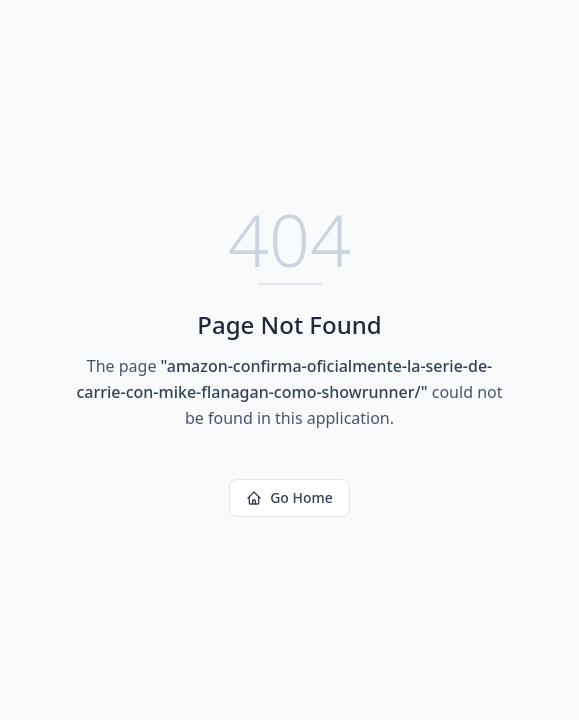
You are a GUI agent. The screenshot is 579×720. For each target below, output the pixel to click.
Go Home (289, 497)
